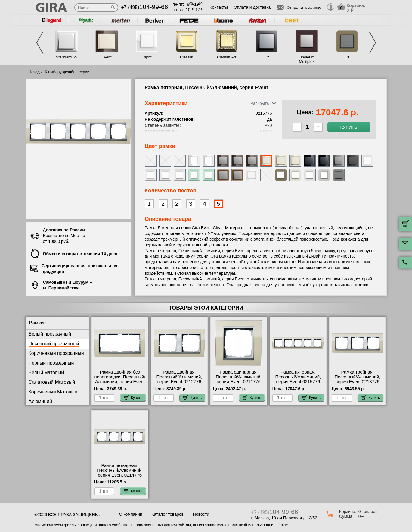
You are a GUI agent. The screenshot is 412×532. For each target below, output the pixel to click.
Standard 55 (67, 57)
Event (106, 57)
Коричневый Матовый (53, 392)
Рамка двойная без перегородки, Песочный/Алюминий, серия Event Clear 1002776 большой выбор (120, 382)
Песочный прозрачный (54, 344)
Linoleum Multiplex (307, 59)
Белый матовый (46, 372)
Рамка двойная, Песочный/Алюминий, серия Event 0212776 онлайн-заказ (179, 379)
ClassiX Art (227, 57)
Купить (349, 127)
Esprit (146, 57)
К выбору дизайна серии (67, 72)
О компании (130, 514)
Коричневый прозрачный (56, 353)
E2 (267, 57)
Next (373, 43)
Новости (201, 514)
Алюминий (40, 401)
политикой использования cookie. (259, 525)
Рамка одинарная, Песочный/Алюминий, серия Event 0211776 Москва (239, 379)
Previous (40, 43)
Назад (34, 72)
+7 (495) (145, 7)
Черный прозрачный (51, 363)
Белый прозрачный (50, 334)
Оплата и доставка (252, 7)
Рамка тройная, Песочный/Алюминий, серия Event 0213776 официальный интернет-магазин (357, 382)
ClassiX (187, 57)
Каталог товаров (167, 514)
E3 (347, 57)
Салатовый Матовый (52, 382)
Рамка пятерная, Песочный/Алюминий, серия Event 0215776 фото (298, 379)
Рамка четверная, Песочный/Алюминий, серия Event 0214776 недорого (120, 473)
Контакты (218, 7)
